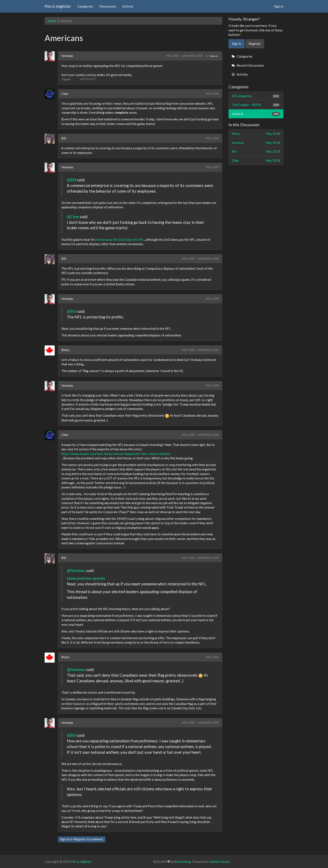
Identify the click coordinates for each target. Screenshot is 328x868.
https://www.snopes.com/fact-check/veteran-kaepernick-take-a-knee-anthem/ (116, 454)
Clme (65, 94)
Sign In (279, 6)
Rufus (65, 350)
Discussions (108, 6)
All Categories (256, 96)
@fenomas (76, 570)
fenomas (67, 56)
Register (80, 839)
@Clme (73, 217)
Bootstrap (184, 862)
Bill (64, 138)
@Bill (71, 180)
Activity (128, 6)
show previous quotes (86, 578)
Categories (85, 6)
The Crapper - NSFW (256, 105)
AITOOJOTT (88, 79)
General (214, 56)
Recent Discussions (248, 65)
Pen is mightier (58, 6)
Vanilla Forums (220, 862)
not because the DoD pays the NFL (120, 240)
